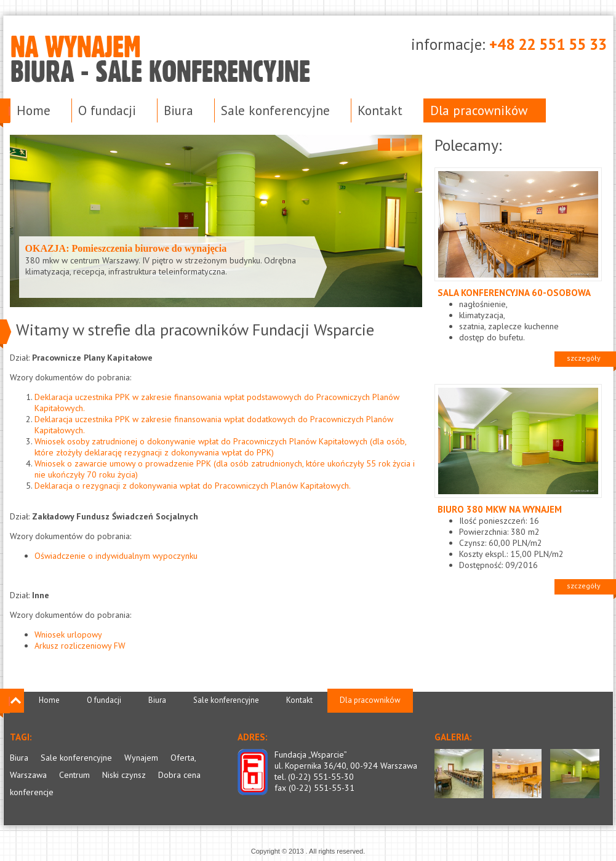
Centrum (74, 775)
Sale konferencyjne (275, 110)
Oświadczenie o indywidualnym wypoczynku (116, 556)
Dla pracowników (479, 110)
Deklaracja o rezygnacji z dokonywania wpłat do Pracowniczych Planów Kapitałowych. (193, 486)
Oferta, (183, 758)
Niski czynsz (124, 775)
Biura (178, 110)
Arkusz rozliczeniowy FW (80, 646)
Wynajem (141, 758)
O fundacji (107, 110)
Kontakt (380, 110)
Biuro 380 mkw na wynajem (500, 509)
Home (34, 110)
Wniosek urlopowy (68, 635)
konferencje (32, 792)
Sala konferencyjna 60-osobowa (514, 293)
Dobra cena (179, 775)
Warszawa (28, 775)
